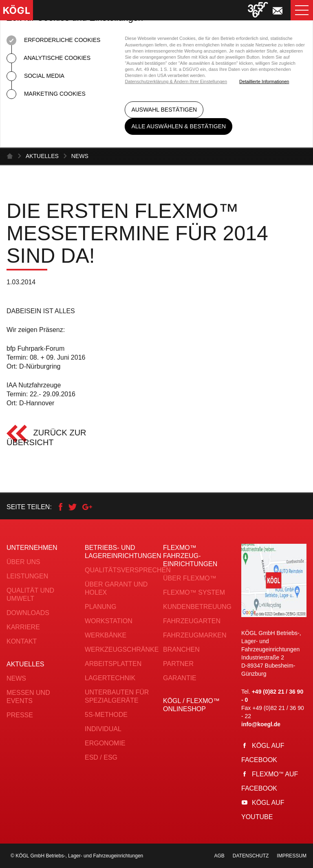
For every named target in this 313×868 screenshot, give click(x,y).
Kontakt (22, 641)
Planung (100, 607)
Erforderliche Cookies (53, 40)
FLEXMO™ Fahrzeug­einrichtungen (190, 556)
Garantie (180, 678)
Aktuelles (42, 156)
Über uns (23, 562)
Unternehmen (32, 548)
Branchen (181, 649)
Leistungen (27, 576)
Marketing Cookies (46, 94)
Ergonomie (105, 743)
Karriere (23, 627)
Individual (103, 729)
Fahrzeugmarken (195, 635)
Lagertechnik (110, 678)
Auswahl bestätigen (164, 110)
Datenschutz (251, 856)
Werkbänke (106, 635)
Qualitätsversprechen (128, 570)
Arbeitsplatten (113, 664)
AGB (219, 856)
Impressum (292, 856)
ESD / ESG (101, 757)
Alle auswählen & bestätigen (179, 126)
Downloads (28, 613)
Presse (20, 715)
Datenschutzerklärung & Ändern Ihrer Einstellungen (176, 81)
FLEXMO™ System (194, 592)
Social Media (35, 76)
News (80, 156)
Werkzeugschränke (122, 649)
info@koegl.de (261, 724)
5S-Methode (106, 715)
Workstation (109, 621)
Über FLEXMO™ (190, 578)
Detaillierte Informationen (264, 81)
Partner (178, 664)
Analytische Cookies (48, 58)
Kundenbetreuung (197, 607)
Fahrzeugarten (192, 621)
